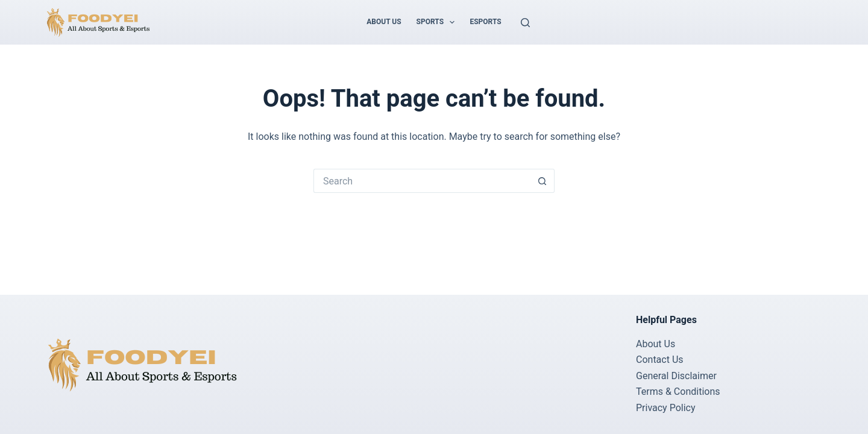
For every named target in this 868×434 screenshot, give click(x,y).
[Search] (525, 23)
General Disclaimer (676, 376)
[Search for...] (422, 181)
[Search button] (542, 181)
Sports (438, 22)
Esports (485, 22)
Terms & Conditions (678, 392)
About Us (384, 22)
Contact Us (660, 360)
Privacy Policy (666, 408)
